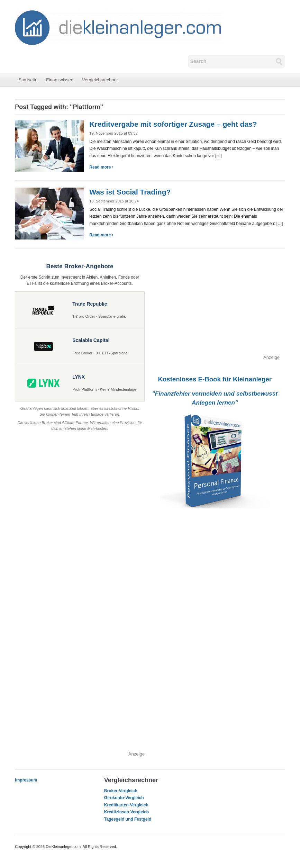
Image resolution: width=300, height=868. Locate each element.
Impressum (26, 780)
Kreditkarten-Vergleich (126, 805)
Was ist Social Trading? (130, 192)
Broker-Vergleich (121, 791)
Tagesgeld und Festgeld (128, 819)
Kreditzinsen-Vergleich (126, 812)
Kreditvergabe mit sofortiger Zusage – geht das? (173, 124)
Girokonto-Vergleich (124, 798)
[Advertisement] (215, 306)
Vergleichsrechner (100, 80)
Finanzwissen (60, 80)
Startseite (28, 80)
